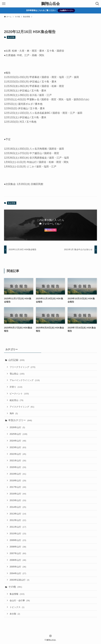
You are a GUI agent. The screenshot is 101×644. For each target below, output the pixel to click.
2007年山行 (18, 553)
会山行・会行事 (20, 600)
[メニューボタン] (4, 4)
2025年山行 (18, 434)
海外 (14, 413)
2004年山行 (18, 573)
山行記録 (16, 360)
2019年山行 (18, 474)
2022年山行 (18, 454)
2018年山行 (18, 480)
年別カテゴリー (20, 420)
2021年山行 (18, 460)
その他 (15, 587)
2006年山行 (18, 560)
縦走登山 (16, 400)
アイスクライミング (22, 407)
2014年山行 (18, 507)
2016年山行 (18, 494)
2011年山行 (18, 527)
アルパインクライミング (25, 380)
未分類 (15, 614)
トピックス (17, 607)
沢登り (16, 387)
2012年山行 (18, 520)
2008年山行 (18, 547)
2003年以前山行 (20, 580)
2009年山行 (18, 540)
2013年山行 (18, 514)
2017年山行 (18, 487)
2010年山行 (18, 533)
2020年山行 (18, 467)
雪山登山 (17, 374)
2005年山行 (18, 567)
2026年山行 (17, 427)
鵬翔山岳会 (50, 4)
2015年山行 (18, 500)
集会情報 (11, 37)
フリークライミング (22, 367)
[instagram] (50, 636)
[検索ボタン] (97, 4)
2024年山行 (18, 441)
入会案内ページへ (66, 10)
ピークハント (19, 394)
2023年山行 (18, 447)
